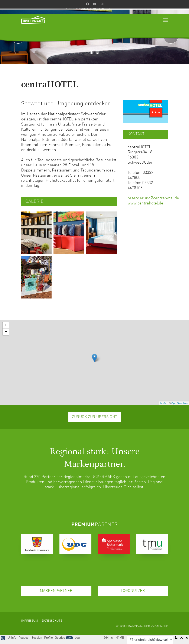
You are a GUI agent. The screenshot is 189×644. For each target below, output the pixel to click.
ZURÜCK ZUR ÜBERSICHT (95, 417)
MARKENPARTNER (56, 591)
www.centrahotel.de (145, 203)
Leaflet (164, 403)
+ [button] (6, 326)
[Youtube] (95, 4)
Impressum (29, 621)
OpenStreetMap (180, 403)
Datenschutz (52, 621)
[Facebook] (87, 4)
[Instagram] (102, 4)
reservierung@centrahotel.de (153, 198)
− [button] (6, 332)
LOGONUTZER (133, 591)
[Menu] (165, 20)
